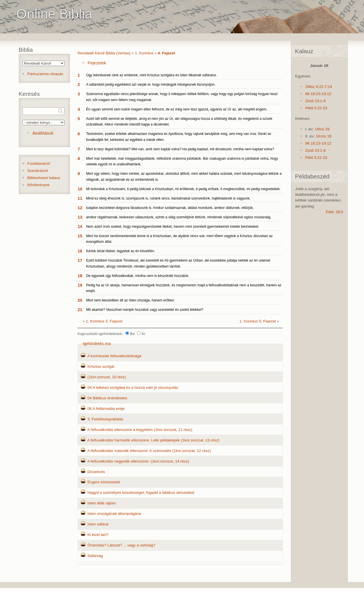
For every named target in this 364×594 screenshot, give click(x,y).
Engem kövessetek (104, 482)
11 (80, 198)
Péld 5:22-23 (316, 108)
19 (80, 285)
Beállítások (43, 133)
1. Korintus (144, 53)
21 (80, 310)
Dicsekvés (96, 472)
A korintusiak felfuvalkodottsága (114, 356)
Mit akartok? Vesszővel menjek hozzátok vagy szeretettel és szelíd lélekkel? (145, 310)
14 (80, 226)
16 (80, 251)
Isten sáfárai (98, 524)
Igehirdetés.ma (97, 343)
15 (80, 236)
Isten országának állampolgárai (114, 514)
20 (80, 300)
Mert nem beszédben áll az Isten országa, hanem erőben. (131, 300)
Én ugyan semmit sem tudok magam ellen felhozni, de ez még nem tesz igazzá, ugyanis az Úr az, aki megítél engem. (177, 109)
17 (80, 260)
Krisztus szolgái (101, 366)
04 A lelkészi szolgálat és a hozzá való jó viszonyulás (133, 388)
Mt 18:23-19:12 (318, 94)
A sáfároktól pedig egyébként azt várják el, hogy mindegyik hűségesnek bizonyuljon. (151, 85)
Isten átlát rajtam (102, 503)
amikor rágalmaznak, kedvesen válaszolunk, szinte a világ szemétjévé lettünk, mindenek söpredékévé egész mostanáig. (179, 217)
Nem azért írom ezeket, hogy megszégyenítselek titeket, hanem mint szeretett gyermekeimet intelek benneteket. (173, 227)
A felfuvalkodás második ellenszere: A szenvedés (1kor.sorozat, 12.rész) (149, 451)
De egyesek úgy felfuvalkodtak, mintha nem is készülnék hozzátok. (138, 276)
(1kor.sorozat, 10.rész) (106, 377)
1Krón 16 (323, 136)
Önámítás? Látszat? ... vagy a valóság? (121, 545)
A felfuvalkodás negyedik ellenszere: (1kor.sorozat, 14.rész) (138, 461)
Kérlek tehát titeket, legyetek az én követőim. (121, 251)
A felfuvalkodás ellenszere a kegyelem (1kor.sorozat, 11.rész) (140, 430)
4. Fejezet (167, 53)
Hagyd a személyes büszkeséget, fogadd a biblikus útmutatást (141, 493)
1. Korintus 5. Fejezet (258, 321)
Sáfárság (95, 556)
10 (80, 189)
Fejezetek (97, 63)
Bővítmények (39, 185)
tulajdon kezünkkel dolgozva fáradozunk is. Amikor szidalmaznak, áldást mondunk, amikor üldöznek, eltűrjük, (170, 208)
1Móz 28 (322, 129)
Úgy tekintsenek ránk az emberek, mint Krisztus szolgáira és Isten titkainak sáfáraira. (152, 75)
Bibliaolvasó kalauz (44, 178)
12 (80, 208)
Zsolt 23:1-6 (315, 101)
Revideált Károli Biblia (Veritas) (104, 53)
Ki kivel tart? (98, 535)
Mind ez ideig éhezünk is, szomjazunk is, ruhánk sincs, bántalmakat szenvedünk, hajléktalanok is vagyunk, (168, 198)
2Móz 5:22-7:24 (318, 87)
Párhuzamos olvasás (45, 74)
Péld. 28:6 (335, 212)
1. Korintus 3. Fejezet (104, 321)
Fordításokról (39, 164)
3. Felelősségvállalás (105, 419)
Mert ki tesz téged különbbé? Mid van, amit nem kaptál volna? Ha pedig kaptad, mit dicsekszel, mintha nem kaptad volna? (180, 149)
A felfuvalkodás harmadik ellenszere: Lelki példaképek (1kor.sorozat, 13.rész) (153, 440)
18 (80, 276)
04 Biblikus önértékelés (107, 398)
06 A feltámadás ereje (106, 409)
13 (80, 217)
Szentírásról (38, 171)
